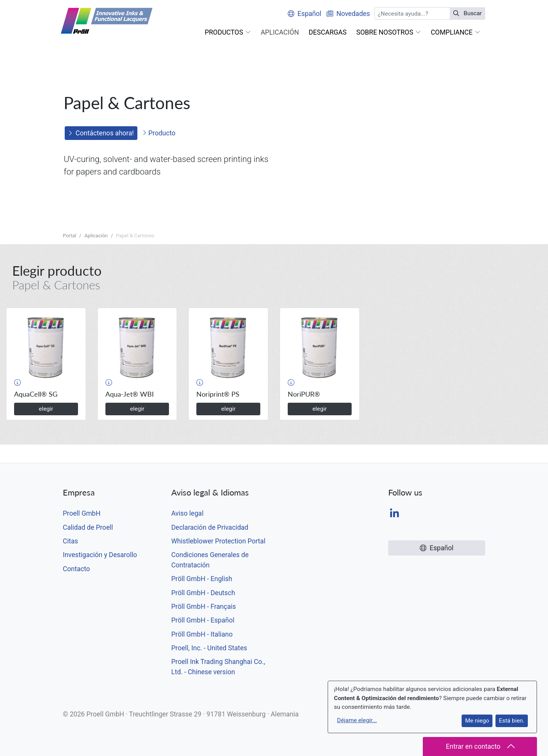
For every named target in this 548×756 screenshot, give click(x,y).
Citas (70, 541)
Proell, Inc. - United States (209, 648)
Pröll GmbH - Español (203, 620)
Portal (69, 236)
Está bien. (512, 721)
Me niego (477, 721)
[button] (228, 32)
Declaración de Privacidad (210, 527)
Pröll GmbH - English (202, 579)
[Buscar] (412, 13)
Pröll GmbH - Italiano (202, 634)
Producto (159, 133)
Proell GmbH (82, 513)
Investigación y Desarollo (100, 555)
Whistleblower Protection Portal (218, 541)
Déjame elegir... (357, 720)
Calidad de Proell (88, 527)
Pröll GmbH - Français (204, 607)
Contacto (76, 569)
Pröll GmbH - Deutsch (203, 593)
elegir (46, 409)
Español (304, 14)
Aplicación (96, 236)
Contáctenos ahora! (101, 133)
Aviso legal (187, 513)
